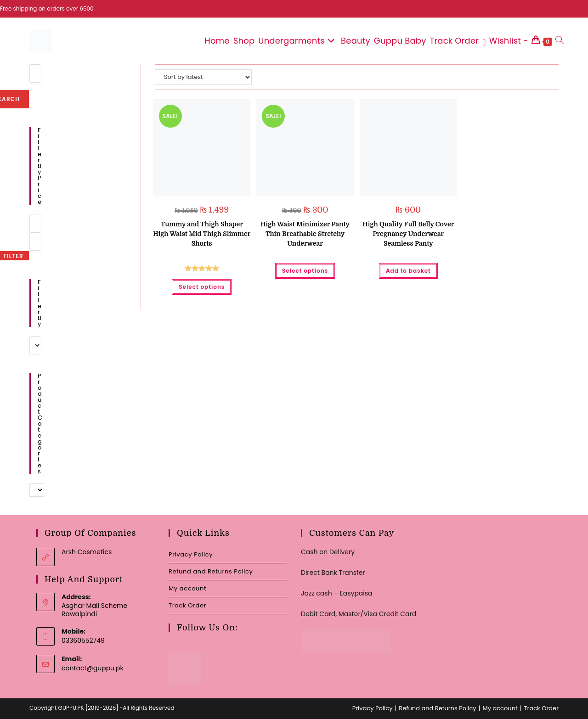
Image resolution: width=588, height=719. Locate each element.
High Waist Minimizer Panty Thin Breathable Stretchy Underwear (305, 234)
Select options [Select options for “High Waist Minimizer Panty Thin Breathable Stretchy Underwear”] (305, 271)
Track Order (187, 605)
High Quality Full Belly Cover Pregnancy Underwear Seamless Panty (408, 234)
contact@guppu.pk (93, 668)
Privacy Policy (191, 554)
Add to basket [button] (408, 271)
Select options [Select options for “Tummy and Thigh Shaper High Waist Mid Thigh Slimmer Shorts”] (202, 287)
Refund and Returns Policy (211, 571)
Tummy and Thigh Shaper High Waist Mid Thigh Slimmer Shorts (202, 234)
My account (187, 588)
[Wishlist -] (505, 41)
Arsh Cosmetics (87, 552)
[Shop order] (203, 77)
